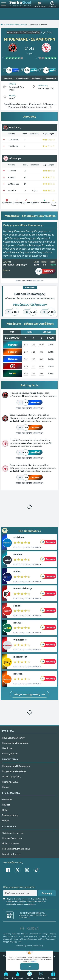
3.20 (33, 352)
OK (29, 966)
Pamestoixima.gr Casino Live (16, 849)
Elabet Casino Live (11, 843)
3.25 (33, 373)
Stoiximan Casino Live (13, 833)
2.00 (26, 352)
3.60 (42, 373)
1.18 (26, 366)
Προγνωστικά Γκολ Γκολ (14, 771)
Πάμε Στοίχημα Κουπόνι (14, 738)
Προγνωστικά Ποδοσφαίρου (16, 766)
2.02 (26, 359)
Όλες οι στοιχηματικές (29, 694)
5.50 (33, 345)
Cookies (33, 961)
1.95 (26, 373)
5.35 (33, 366)
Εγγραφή (47, 893)
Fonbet (17, 606)
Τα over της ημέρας (11, 776)
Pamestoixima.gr (23, 588)
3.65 (42, 359)
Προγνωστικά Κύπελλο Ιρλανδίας (24, 32)
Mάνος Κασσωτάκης (31, 225)
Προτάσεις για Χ (10, 782)
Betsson (18, 674)
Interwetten (20, 657)
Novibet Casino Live (12, 838)
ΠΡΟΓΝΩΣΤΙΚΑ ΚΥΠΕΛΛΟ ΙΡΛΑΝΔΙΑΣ (16, 25)
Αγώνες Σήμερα (10, 753)
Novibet (18, 554)
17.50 (41, 366)
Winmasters (20, 640)
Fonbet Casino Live (11, 854)
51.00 (41, 345)
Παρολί (6, 787)
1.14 (26, 345)
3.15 (33, 359)
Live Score (7, 748)
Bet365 (18, 623)
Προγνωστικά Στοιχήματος (15, 743)
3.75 (42, 352)
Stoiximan (19, 537)
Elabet (17, 571)
